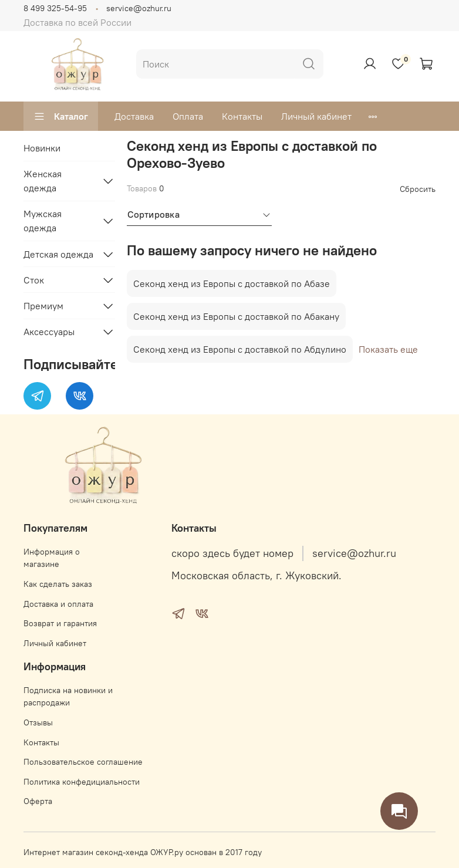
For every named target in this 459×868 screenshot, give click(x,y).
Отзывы (38, 722)
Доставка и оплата (58, 604)
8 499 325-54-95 (55, 8)
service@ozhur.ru (139, 8)
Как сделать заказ (58, 584)
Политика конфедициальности (82, 782)
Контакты (242, 116)
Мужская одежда (43, 221)
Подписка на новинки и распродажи (68, 697)
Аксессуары (49, 332)
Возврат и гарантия (60, 623)
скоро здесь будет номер (232, 553)
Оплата (188, 116)
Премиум (43, 306)
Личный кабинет (316, 116)
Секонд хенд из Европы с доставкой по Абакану (236, 316)
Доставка (134, 116)
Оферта (38, 801)
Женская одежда (43, 181)
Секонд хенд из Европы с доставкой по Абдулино (240, 349)
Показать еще (388, 349)
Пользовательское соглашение (83, 762)
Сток (34, 280)
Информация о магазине (52, 558)
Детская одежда (58, 254)
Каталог (61, 116)
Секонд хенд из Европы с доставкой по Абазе (232, 283)
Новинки (42, 148)
